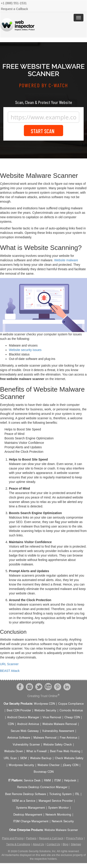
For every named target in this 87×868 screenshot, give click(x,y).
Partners (31, 838)
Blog (65, 844)
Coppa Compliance (71, 704)
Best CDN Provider (19, 711)
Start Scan (43, 131)
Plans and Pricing (13, 838)
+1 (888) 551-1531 (14, 3)
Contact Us (53, 844)
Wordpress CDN (44, 704)
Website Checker (49, 765)
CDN (11, 724)
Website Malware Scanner (61, 830)
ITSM (57, 781)
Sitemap (76, 844)
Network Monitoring (58, 815)
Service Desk (32, 781)
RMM (47, 781)
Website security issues (25, 350)
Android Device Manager (23, 717)
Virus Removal (52, 717)
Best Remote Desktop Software (26, 794)
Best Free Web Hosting (65, 751)
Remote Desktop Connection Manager (42, 787)
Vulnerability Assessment (58, 731)
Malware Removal (45, 738)
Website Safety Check (58, 745)
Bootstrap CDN (44, 772)
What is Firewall (36, 751)
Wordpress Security (21, 765)
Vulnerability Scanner (26, 745)
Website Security (45, 711)
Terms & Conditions (18, 844)
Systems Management (30, 808)
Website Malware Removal (60, 724)
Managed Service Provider (56, 801)
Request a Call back (51, 838)
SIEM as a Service (24, 801)
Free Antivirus (68, 738)
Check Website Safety (69, 758)
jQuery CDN (71, 765)
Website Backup (41, 758)
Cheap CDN (72, 717)
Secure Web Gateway (25, 731)
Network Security (63, 821)
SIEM (23, 758)
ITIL (77, 794)
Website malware (66, 260)
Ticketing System (60, 794)
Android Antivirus (28, 724)
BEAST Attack (10, 671)
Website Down (14, 751)
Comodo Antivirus (71, 711)
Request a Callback (14, 9)
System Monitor (58, 808)
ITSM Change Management (31, 821)
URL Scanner (9, 664)
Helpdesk (70, 781)
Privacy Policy (75, 838)
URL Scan (10, 758)
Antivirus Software (19, 738)
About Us (38, 844)
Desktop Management (28, 815)
